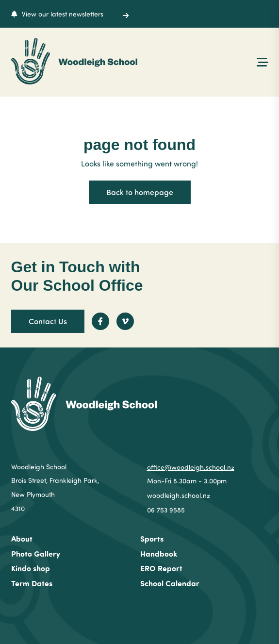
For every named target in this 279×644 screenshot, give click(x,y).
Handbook (159, 553)
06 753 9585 (166, 510)
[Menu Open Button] (263, 61)
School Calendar (170, 583)
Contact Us (48, 321)
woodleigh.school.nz (179, 495)
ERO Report (161, 568)
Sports (152, 538)
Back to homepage (140, 192)
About (22, 538)
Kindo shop (31, 568)
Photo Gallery (36, 553)
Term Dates (32, 583)
